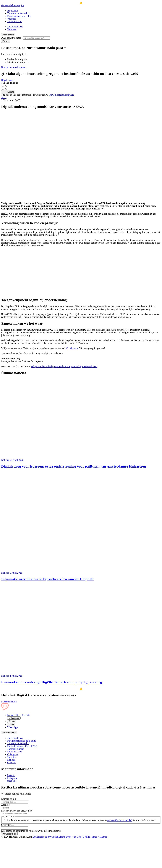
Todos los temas (15, 27)
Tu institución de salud (18, 13)
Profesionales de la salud (19, 16)
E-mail (11, 724)
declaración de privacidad (120, 820)
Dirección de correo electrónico (16, 811)
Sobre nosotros (15, 21)
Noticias (11, 760)
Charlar (12, 721)
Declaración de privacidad (45, 837)
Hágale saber (7, 80)
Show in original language (61, 95)
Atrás (4, 97)
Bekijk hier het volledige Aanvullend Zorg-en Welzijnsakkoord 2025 (64, 366)
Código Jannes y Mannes (95, 837)
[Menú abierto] (8, 35)
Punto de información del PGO (22, 746)
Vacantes (12, 19)
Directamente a (9, 733)
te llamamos (14, 718)
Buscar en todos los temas (14, 67)
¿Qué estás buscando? (12, 38)
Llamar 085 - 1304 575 (18, 715)
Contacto (12, 763)
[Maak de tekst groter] (4, 89)
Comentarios (7, 825)
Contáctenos (72, 348)
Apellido (5, 805)
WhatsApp (12, 727)
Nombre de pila (9, 799)
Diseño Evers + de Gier (70, 837)
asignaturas (13, 11)
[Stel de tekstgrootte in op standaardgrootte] (4, 86)
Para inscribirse (9, 834)
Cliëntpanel (13, 754)
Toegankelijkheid (16, 749)
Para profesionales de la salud (22, 741)
